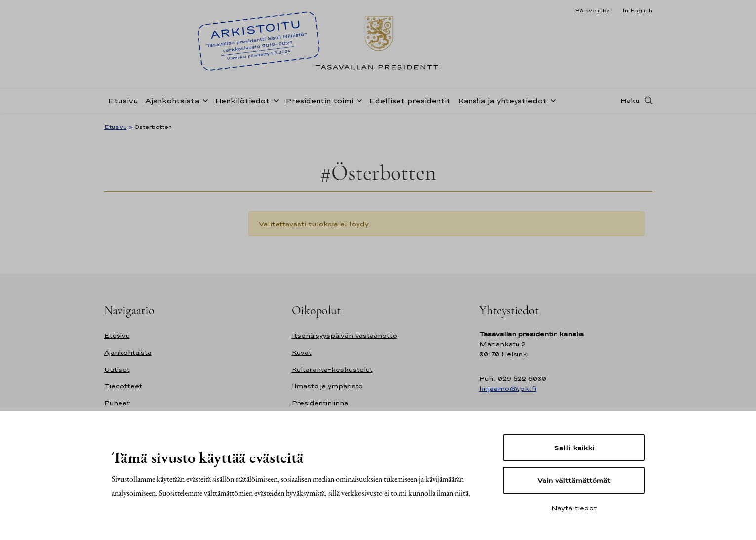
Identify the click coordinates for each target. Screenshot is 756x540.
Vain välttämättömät (574, 480)
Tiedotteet (123, 386)
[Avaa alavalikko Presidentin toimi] (358, 100)
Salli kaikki (574, 448)
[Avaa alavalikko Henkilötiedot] (274, 100)
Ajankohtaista (172, 101)
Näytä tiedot (574, 508)
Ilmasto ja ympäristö (327, 386)
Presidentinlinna (320, 403)
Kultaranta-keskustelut (332, 369)
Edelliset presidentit (410, 101)
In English (637, 10)
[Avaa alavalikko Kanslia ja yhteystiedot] (551, 100)
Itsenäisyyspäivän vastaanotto (344, 336)
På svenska (592, 10)
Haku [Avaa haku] (630, 100)
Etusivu (123, 101)
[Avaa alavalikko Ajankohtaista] (203, 100)
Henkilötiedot (242, 101)
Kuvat (302, 353)
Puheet (117, 403)
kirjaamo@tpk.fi (508, 389)
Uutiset (117, 369)
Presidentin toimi (319, 101)
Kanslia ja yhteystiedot (502, 101)
